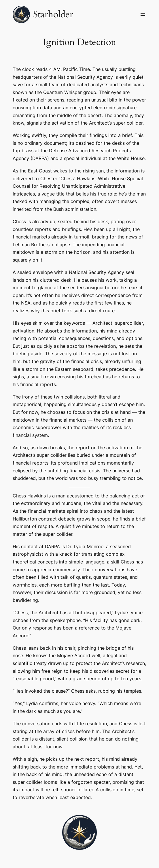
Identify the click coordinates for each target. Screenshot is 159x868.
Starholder (53, 14)
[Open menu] (143, 14)
